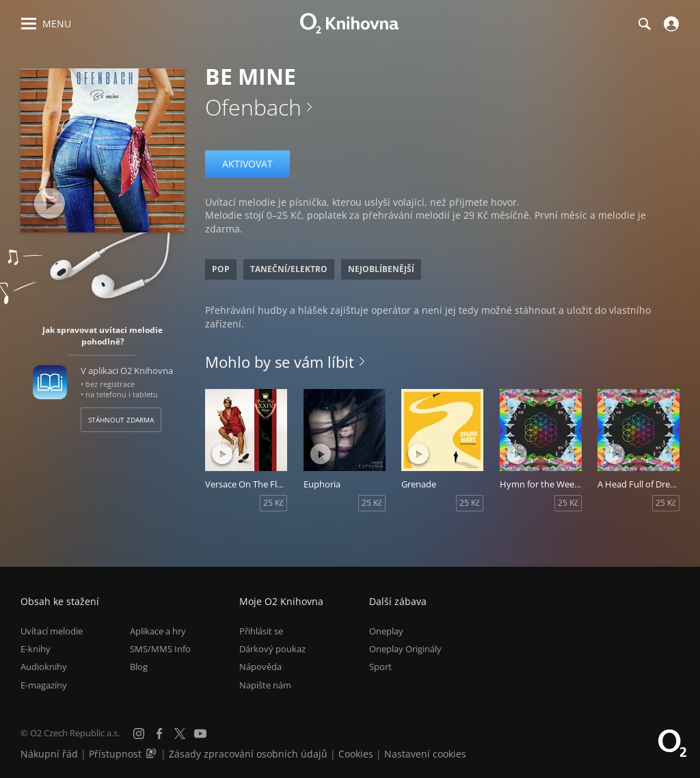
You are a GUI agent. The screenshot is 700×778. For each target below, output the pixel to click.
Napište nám (265, 685)
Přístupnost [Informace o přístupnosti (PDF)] (115, 754)
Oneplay (386, 631)
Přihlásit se (261, 631)
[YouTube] (200, 734)
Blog (139, 667)
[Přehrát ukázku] (50, 203)
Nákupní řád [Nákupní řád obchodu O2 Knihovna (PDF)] (49, 754)
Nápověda (260, 667)
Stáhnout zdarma (121, 420)
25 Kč (273, 503)
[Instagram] (139, 734)
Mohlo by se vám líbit (280, 362)
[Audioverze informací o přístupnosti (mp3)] (152, 754)
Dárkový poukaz (272, 649)
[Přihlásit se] (670, 24)
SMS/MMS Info (160, 649)
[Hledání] (644, 24)
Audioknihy (44, 667)
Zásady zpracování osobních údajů (248, 754)
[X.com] (180, 734)
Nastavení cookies (425, 754)
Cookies (356, 754)
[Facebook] (159, 734)
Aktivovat (247, 164)
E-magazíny (44, 685)
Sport (380, 667)
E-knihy (36, 649)
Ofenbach (253, 107)
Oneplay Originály (405, 649)
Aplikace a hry (158, 631)
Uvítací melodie (52, 631)
